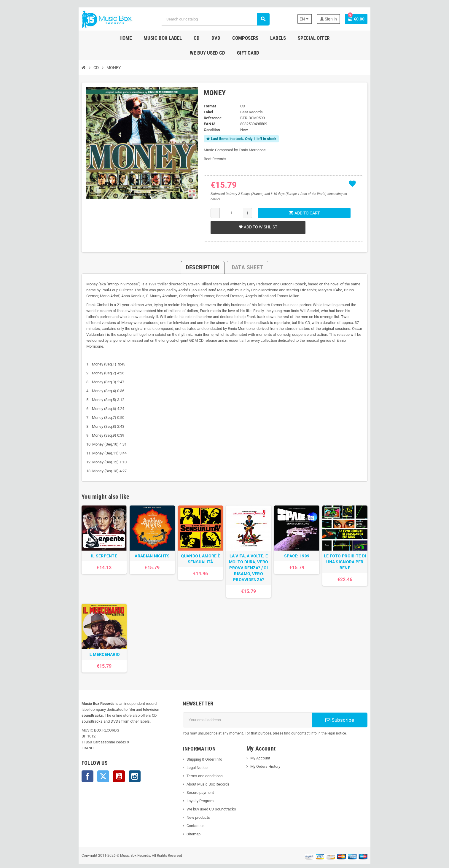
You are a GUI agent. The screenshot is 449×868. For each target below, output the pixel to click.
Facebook (55, 759)
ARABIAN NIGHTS (136, 535)
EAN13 (204, 109)
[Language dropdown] (334, 19)
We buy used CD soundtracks (201, 798)
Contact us (185, 815)
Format (205, 91)
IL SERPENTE (77, 535)
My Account (264, 747)
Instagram (103, 759)
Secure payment (190, 782)
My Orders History (269, 755)
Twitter (71, 759)
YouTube (87, 759)
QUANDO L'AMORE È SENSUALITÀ (195, 538)
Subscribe (365, 709)
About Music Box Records (197, 773)
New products (188, 806)
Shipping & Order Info (194, 748)
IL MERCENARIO (78, 643)
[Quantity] (229, 193)
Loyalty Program (189, 790)
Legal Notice (186, 757)
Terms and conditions (194, 765)
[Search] (214, 19)
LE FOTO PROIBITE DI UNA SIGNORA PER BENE (372, 538)
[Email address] (252, 709)
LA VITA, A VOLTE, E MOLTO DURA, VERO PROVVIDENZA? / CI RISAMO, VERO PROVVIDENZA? (254, 546)
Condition (207, 115)
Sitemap (183, 823)
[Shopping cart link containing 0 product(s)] (388, 19)
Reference (208, 103)
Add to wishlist (254, 207)
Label (203, 97)
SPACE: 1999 (313, 535)
